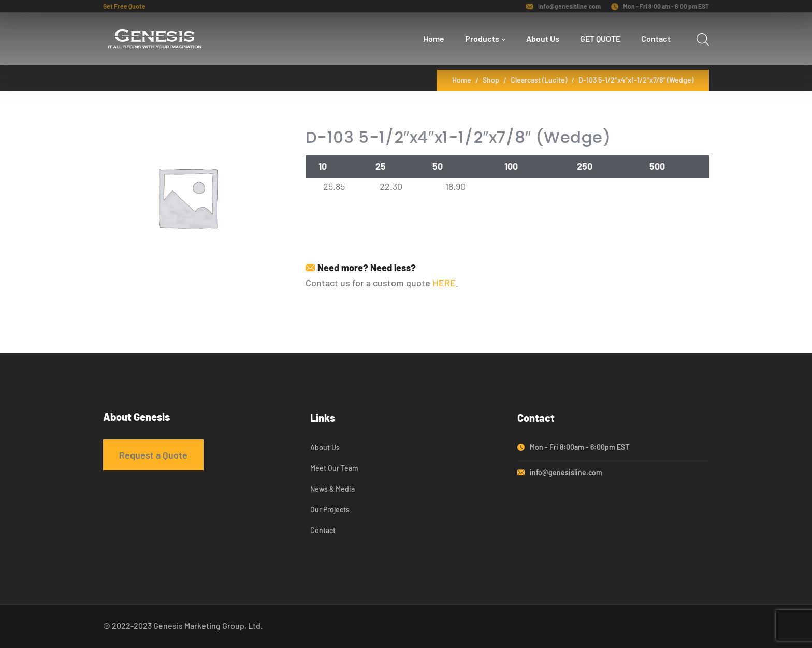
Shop (491, 80)
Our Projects (330, 510)
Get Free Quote (124, 6)
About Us (325, 447)
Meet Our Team (334, 468)
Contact (323, 530)
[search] (703, 39)
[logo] (155, 37)
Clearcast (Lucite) (539, 80)
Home (462, 80)
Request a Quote (153, 455)
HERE (444, 283)
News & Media (332, 489)
